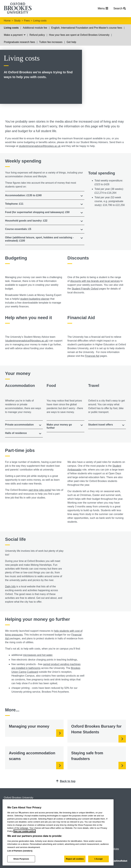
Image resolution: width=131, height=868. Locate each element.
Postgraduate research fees (19, 42)
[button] (45, 195)
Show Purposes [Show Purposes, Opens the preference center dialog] (21, 859)
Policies (115, 849)
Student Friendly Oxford (85, 289)
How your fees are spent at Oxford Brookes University (79, 35)
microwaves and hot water (38, 655)
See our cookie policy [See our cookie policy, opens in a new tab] (25, 831)
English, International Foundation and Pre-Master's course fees (87, 28)
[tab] (45, 195)
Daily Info (10, 586)
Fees (27, 21)
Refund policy (37, 35)
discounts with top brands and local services (95, 281)
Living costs (40, 21)
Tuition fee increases (51, 42)
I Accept (98, 859)
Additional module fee (35, 28)
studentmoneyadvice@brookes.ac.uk (40, 146)
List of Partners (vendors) (20, 851)
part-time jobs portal (40, 490)
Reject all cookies (75, 859)
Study (17, 21)
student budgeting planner (35, 299)
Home (7, 21)
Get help (71, 42)
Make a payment (15, 35)
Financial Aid (92, 356)
